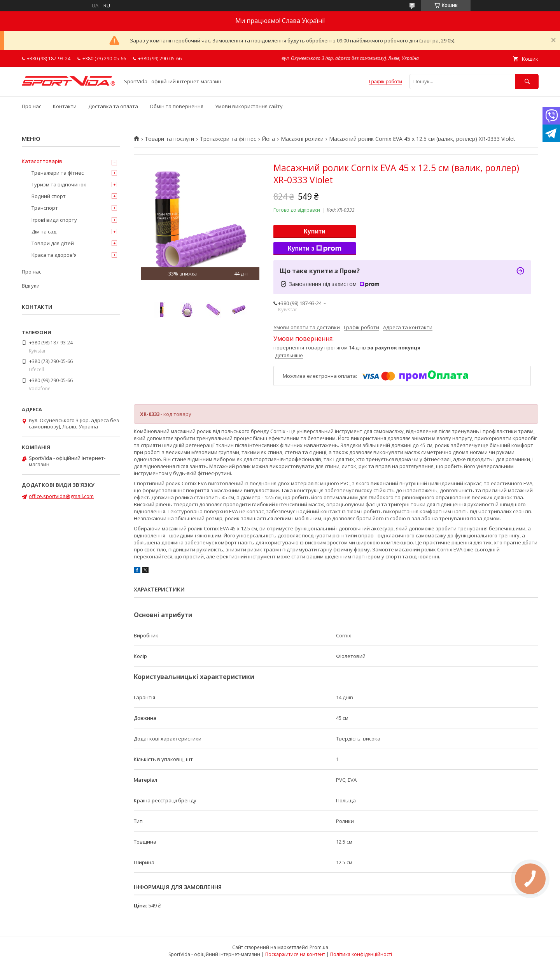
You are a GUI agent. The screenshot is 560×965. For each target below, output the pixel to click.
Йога (268, 139)
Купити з (315, 249)
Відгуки (31, 286)
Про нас (31, 106)
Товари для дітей (53, 243)
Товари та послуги (169, 139)
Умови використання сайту (249, 106)
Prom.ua (319, 947)
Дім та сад (44, 232)
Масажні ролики (302, 139)
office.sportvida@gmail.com (61, 496)
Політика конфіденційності (361, 954)
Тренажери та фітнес (228, 139)
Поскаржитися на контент (295, 954)
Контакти (65, 106)
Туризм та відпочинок (59, 184)
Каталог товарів (42, 161)
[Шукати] (527, 82)
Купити (315, 231)
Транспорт (45, 208)
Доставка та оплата (113, 106)
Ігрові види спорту (54, 220)
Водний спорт (49, 196)
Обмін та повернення (177, 106)
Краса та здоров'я (54, 255)
